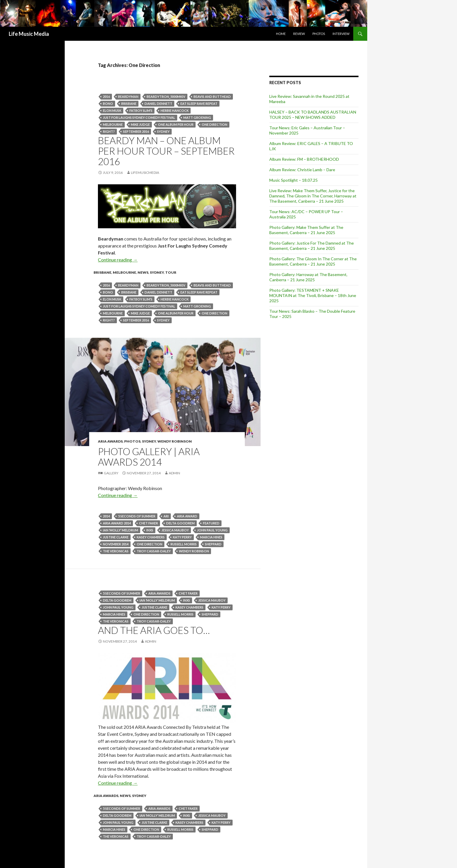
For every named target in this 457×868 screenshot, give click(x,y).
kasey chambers (151, 537)
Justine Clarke (116, 537)
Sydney (163, 131)
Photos (319, 34)
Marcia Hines (211, 537)
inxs (150, 530)
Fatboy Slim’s (141, 111)
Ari (166, 516)
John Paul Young (212, 530)
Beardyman (128, 97)
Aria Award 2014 (117, 523)
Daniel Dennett (158, 104)
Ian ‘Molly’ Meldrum (121, 530)
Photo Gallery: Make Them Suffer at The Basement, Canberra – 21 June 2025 (306, 230)
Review (299, 34)
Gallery (111, 473)
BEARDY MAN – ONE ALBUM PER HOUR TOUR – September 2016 (166, 151)
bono (108, 104)
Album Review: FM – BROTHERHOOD (304, 159)
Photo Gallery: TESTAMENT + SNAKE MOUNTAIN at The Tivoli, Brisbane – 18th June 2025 (313, 295)
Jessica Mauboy (175, 530)
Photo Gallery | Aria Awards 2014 (149, 457)
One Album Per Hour (176, 124)
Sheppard (213, 544)
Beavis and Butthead (212, 97)
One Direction (215, 124)
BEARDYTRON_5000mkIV (166, 97)
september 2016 (136, 131)
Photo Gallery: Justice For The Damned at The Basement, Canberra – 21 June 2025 (312, 246)
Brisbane (129, 104)
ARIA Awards (110, 441)
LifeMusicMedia (145, 173)
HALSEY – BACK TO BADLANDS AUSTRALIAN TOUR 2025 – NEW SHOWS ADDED (313, 115)
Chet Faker (148, 523)
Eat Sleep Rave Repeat (199, 104)
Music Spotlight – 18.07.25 (293, 180)
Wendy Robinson (175, 441)
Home (281, 34)
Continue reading (118, 260)
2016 (106, 97)
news (143, 272)
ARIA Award (187, 516)
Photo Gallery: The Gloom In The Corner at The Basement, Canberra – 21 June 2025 (313, 261)
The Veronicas (116, 551)
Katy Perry (182, 537)
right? (109, 131)
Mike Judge (140, 124)
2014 (106, 516)
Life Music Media (29, 34)
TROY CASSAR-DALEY (154, 551)
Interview (341, 34)
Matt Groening (197, 117)
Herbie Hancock (175, 111)
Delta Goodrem (180, 523)
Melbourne (113, 124)
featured (211, 523)
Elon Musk (112, 111)
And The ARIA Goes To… (154, 630)
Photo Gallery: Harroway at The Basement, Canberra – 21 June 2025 (308, 277)
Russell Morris (184, 544)
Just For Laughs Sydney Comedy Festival (139, 117)
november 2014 (116, 544)
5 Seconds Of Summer (137, 516)
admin (174, 473)
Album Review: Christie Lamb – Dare (302, 170)
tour (171, 272)
